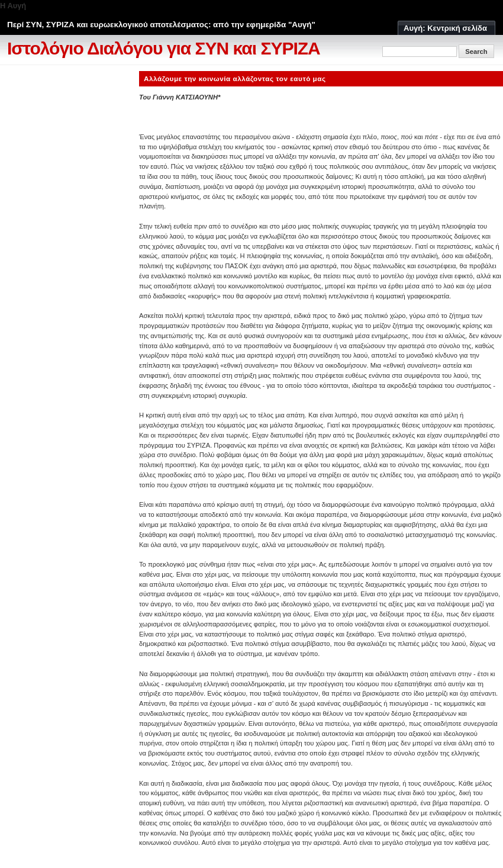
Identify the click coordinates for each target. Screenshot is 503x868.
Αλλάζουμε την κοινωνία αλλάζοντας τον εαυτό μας (235, 78)
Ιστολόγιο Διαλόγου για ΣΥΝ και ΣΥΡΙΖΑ (164, 48)
